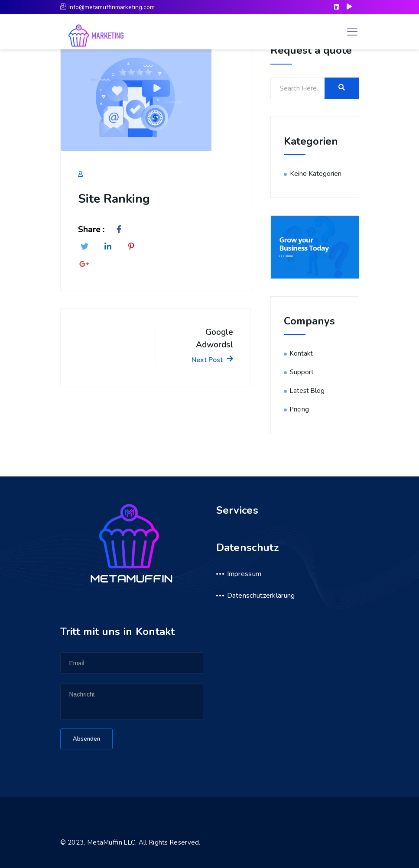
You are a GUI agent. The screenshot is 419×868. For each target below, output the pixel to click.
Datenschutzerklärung (261, 596)
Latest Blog (307, 391)
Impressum (244, 574)
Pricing (299, 409)
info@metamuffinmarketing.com (107, 7)
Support (302, 372)
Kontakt (301, 353)
